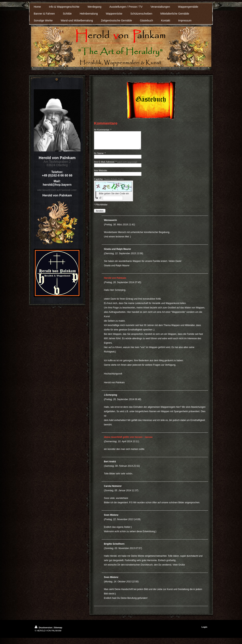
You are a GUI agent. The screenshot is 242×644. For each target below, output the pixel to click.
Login (204, 630)
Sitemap (58, 631)
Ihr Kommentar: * (103, 130)
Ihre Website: (101, 174)
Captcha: (109, 183)
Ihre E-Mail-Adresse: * (116, 165)
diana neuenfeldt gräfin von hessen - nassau (128, 441)
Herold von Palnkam (115, 281)
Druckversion (44, 631)
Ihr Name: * (100, 157)
